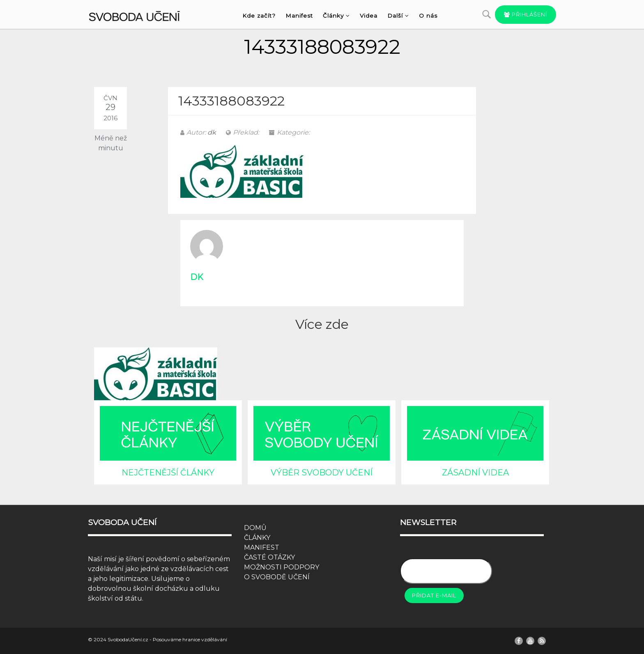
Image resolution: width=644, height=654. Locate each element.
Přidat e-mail (434, 595)
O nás (428, 16)
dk (212, 132)
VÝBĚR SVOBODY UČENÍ (322, 473)
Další (398, 16)
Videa (369, 16)
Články (336, 16)
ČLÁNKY (257, 538)
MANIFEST (262, 547)
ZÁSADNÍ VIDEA (475, 473)
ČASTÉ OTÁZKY (269, 557)
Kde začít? (259, 16)
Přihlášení (526, 14)
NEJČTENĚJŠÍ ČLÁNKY (168, 473)
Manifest (299, 16)
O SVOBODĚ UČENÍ (277, 577)
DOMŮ (255, 528)
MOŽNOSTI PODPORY (282, 567)
